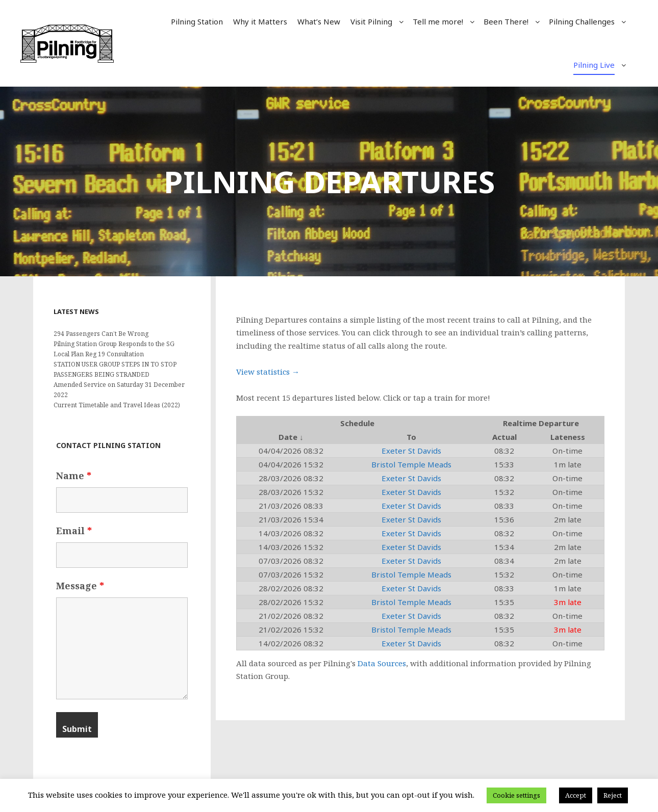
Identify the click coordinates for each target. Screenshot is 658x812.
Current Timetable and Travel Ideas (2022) (117, 405)
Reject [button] (613, 795)
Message (80, 586)
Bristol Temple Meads (411, 464)
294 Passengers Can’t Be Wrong (101, 334)
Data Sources (382, 663)
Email (74, 531)
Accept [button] (576, 795)
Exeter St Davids (411, 451)
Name (74, 476)
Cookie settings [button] (516, 795)
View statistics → (268, 372)
